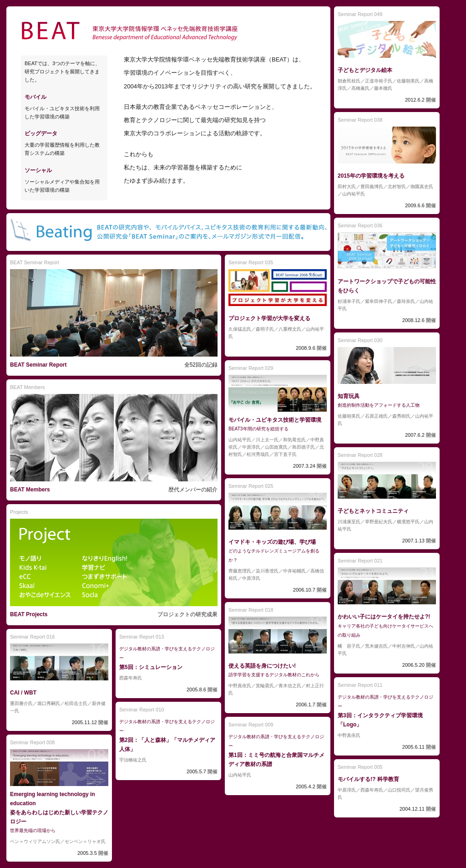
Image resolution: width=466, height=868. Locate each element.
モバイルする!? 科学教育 (368, 779)
